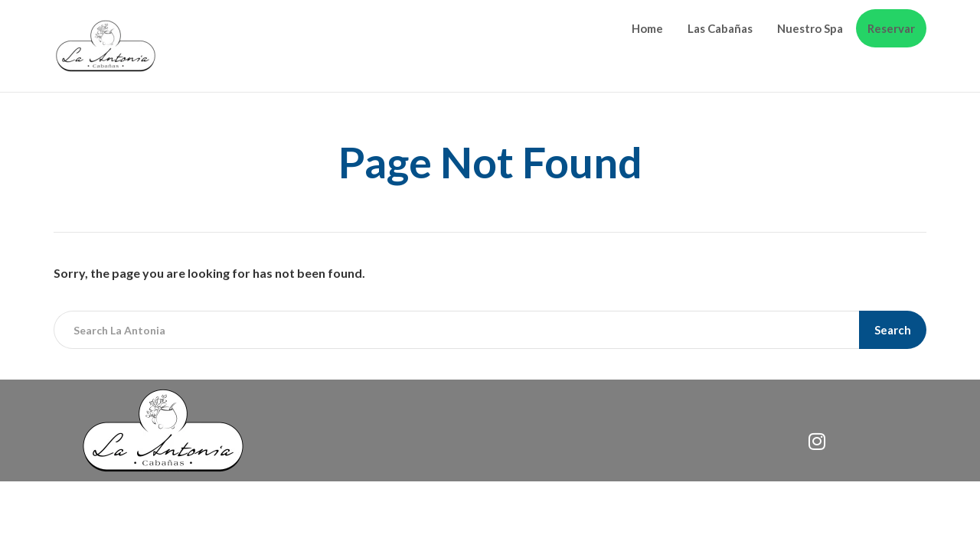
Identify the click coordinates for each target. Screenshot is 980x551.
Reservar (891, 28)
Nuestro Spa (810, 28)
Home (647, 28)
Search (893, 330)
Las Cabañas (720, 28)
